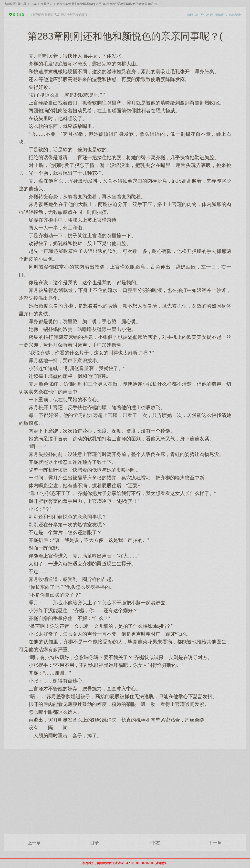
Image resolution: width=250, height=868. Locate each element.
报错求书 (221, 15)
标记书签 (193, 15)
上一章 (34, 843)
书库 (34, 4)
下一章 (215, 843)
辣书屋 (22, 4)
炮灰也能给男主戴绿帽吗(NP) (76, 4)
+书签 (155, 843)
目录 (94, 843)
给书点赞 (207, 15)
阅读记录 (235, 15)
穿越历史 (47, 4)
